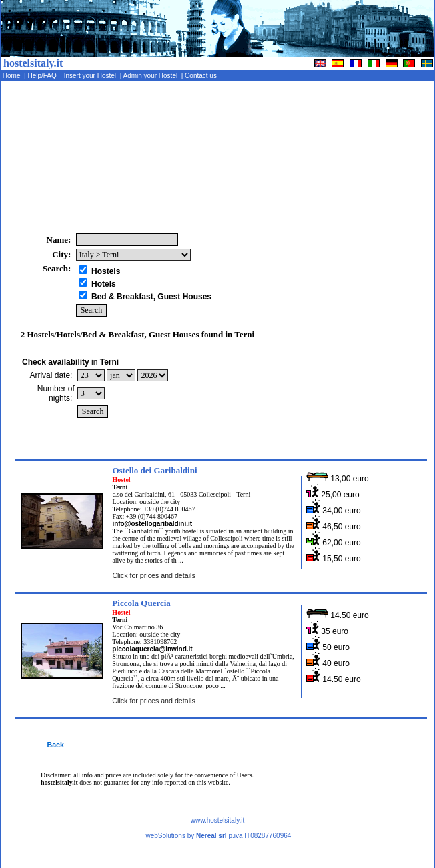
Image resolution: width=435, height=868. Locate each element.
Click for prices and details (153, 575)
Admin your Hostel (151, 76)
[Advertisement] (360, 157)
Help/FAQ (43, 76)
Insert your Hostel (91, 76)
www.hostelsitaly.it (217, 820)
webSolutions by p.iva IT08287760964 (218, 836)
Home (12, 76)
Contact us (201, 76)
